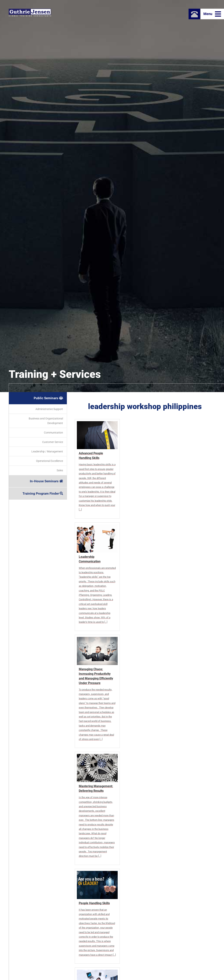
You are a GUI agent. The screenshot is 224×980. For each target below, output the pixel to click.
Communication (53, 433)
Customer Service (53, 442)
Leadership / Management (47, 451)
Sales (60, 470)
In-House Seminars (46, 481)
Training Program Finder (43, 493)
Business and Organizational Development (46, 421)
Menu (212, 14)
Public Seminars (48, 398)
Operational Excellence (49, 461)
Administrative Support (49, 409)
